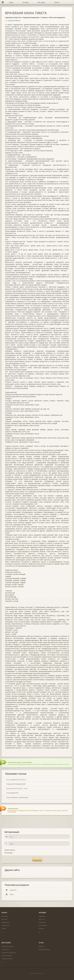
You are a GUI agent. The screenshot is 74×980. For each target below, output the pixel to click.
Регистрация (9, 853)
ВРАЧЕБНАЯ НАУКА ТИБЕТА (26, 13)
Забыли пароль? (10, 850)
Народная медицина (31, 17)
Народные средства (13, 17)
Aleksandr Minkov (14, 21)
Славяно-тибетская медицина (53, 17)
